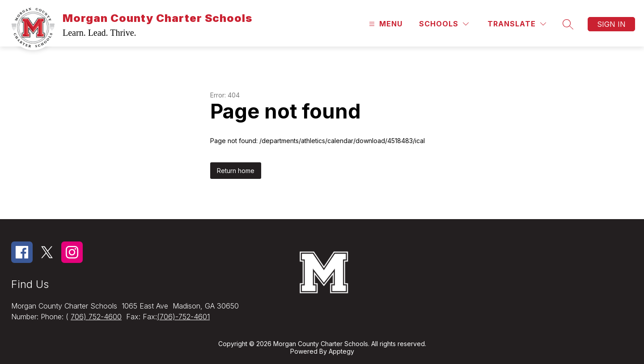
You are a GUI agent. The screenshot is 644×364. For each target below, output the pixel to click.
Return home (236, 171)
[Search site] (568, 24)
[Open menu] (385, 24)
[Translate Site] (517, 24)
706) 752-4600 (96, 317)
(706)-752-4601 (183, 317)
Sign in (611, 24)
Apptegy (341, 351)
